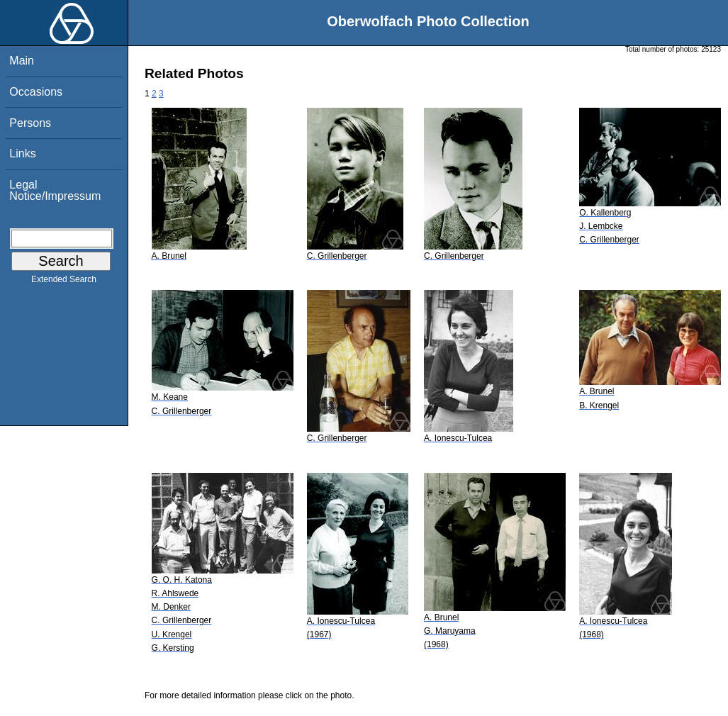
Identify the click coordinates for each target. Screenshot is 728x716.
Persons (30, 123)
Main (22, 61)
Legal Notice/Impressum (55, 190)
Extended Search (64, 282)
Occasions (36, 92)
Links (22, 153)
